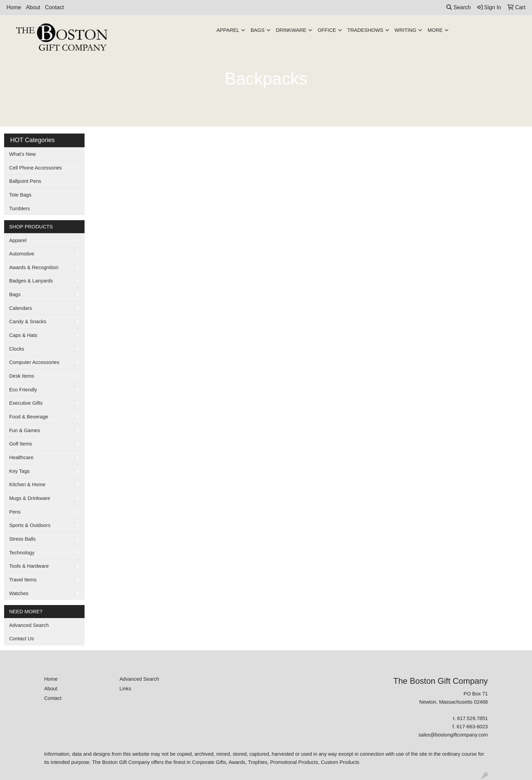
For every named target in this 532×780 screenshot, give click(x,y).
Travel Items (23, 580)
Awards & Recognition (34, 267)
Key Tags (20, 471)
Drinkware (291, 30)
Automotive (22, 254)
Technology (22, 553)
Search (459, 7)
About (33, 7)
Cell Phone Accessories (36, 168)
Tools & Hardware (29, 566)
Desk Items (22, 376)
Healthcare (21, 457)
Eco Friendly (23, 390)
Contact (55, 7)
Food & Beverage (29, 417)
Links (125, 689)
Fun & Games (25, 430)
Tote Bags (20, 195)
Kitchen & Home (27, 485)
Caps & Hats (23, 335)
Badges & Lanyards (31, 281)
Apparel (228, 30)
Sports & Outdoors (30, 525)
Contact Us (22, 639)
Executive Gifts (26, 403)
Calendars (21, 308)
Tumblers (20, 209)
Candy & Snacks (28, 322)
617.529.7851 (472, 718)
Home (14, 7)
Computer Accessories (34, 362)
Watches (19, 593)
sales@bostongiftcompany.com (453, 735)
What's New (23, 154)
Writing (406, 30)
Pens (15, 512)
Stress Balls (22, 539)
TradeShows (365, 30)
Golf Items (21, 444)
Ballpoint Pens (25, 181)
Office (327, 30)
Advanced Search (29, 625)
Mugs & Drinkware (30, 498)
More (435, 30)
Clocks (17, 349)
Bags (258, 30)
